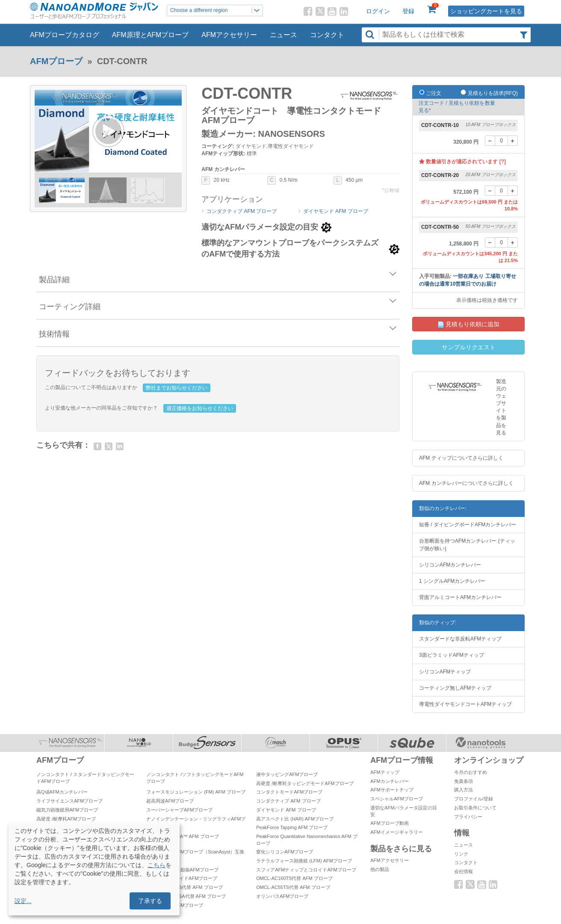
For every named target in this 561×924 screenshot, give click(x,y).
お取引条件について (475, 808)
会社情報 (464, 871)
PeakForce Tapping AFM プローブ (292, 827)
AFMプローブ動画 (389, 823)
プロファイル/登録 (474, 799)
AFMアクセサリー (229, 35)
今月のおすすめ (471, 772)
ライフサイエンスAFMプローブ (69, 801)
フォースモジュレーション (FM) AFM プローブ (196, 792)
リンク (461, 854)
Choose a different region (216, 10)
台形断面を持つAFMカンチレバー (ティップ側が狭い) (467, 545)
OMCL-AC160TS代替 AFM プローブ (294, 878)
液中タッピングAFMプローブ (287, 774)
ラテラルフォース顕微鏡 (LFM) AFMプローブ (304, 861)
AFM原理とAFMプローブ (151, 35)
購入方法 (464, 790)
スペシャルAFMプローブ (396, 799)
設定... (23, 901)
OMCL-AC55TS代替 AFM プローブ (293, 887)
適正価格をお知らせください (200, 408)
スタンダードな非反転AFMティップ (460, 639)
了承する (150, 901)
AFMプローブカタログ (65, 35)
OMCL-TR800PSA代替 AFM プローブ (186, 896)
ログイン (378, 11)
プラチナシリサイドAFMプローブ (182, 878)
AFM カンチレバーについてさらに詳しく (466, 483)
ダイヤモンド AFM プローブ (336, 211)
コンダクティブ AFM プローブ (242, 211)
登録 (408, 11)
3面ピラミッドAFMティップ (452, 655)
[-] (490, 141)
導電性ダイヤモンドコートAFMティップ (465, 704)
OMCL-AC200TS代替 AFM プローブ (184, 887)
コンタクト (327, 35)
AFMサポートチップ (392, 790)
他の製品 (380, 869)
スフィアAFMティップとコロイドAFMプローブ (306, 870)
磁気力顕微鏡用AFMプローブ (67, 810)
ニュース (283, 35)
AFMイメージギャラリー (396, 832)
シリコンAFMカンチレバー (450, 565)
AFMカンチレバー (389, 781)
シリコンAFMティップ (445, 672)
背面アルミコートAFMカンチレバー (460, 597)
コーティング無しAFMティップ (455, 688)
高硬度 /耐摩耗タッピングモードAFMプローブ (305, 783)
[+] (513, 141)
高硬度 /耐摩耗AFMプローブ (66, 819)
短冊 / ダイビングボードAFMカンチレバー (468, 525)
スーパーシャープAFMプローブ (179, 810)
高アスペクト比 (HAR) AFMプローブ (295, 819)
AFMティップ (385, 772)
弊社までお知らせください (177, 388)
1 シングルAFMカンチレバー (452, 581)
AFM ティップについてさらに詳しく (461, 458)
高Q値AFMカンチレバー (62, 792)
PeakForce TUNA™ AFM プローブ (183, 836)
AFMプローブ (56, 61)
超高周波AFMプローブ (170, 801)
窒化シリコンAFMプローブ (285, 852)
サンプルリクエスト (469, 347)
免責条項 (464, 781)
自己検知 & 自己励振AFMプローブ (182, 870)
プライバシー (468, 817)
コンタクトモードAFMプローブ (289, 792)
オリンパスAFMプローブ (282, 896)
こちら (156, 865)
